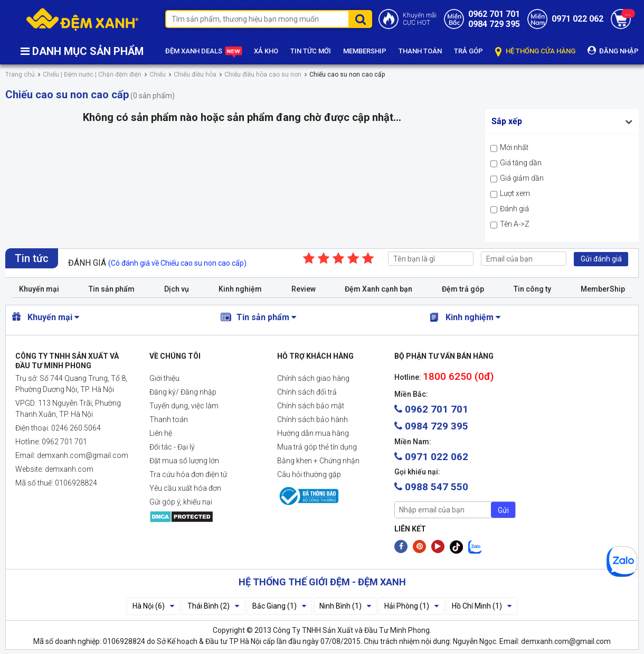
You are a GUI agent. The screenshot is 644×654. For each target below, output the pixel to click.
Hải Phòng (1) (411, 606)
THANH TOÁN (420, 51)
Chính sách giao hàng (313, 378)
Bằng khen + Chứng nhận (318, 461)
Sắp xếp (507, 121)
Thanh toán (169, 419)
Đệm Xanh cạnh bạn (378, 289)
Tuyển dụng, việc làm (184, 406)
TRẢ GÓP (468, 51)
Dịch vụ (177, 289)
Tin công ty (532, 289)
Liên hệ (161, 433)
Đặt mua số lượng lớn (184, 461)
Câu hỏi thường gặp (309, 474)
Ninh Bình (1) (345, 606)
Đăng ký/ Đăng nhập (183, 392)
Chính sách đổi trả (307, 392)
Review (304, 289)
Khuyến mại (39, 289)
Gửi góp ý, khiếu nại (181, 502)
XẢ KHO (266, 51)
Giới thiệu (164, 378)
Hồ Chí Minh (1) (482, 606)
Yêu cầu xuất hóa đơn (185, 488)
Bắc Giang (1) (279, 606)
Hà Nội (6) (153, 606)
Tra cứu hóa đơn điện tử (188, 474)
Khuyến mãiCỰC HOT (420, 19)
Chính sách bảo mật (311, 406)
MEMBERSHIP (365, 51)
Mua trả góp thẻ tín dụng (317, 447)
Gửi (503, 510)
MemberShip (603, 289)
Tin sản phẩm (112, 289)
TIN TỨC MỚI (311, 51)
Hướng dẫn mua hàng (313, 433)
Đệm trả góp (463, 289)
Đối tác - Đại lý (172, 447)
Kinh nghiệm (240, 289)
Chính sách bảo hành (312, 419)
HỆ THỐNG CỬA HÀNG (535, 52)
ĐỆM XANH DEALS (203, 52)
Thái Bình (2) (213, 606)
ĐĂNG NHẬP (613, 50)
